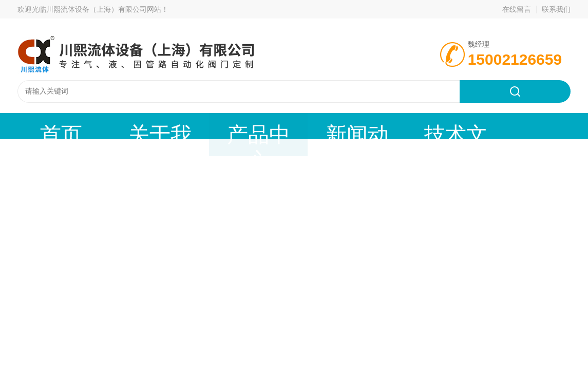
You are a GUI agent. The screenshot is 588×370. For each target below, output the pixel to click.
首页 (44, 126)
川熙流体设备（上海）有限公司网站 (104, 9)
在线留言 (517, 9)
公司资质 (362, 126)
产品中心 (171, 126)
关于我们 (107, 126)
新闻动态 (235, 126)
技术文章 (298, 126)
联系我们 (556, 9)
